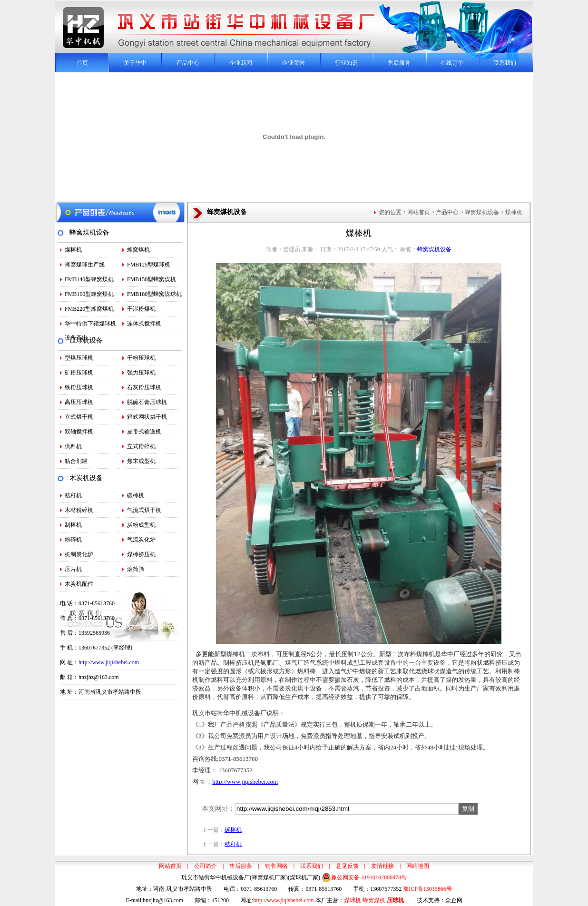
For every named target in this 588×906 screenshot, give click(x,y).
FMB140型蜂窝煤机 (89, 279)
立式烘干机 (79, 417)
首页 (82, 63)
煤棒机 (73, 250)
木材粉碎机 (79, 510)
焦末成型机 (141, 461)
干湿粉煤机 (141, 309)
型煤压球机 (79, 358)
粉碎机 (73, 540)
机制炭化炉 (79, 554)
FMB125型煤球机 (149, 265)
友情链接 (382, 866)
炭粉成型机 (141, 525)
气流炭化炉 (141, 540)
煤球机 (353, 900)
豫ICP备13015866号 (427, 889)
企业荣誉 (294, 63)
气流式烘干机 (144, 510)
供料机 (73, 446)
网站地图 (418, 866)
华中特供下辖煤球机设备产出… (90, 325)
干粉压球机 (141, 358)
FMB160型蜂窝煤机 (89, 294)
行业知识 (346, 63)
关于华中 (135, 63)
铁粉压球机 (79, 387)
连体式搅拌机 (144, 324)
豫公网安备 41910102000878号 (364, 877)
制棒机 (73, 525)
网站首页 (419, 212)
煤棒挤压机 (141, 554)
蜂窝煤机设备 (89, 232)
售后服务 (399, 63)
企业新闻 (241, 63)
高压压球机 (79, 402)
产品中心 (188, 63)
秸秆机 (73, 495)
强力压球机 (141, 373)
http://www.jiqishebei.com (109, 662)
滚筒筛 (136, 569)
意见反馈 (347, 866)
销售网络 (276, 866)
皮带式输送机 (144, 432)
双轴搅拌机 (79, 432)
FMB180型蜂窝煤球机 (154, 294)
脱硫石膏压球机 (147, 402)
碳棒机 (136, 495)
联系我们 (505, 63)
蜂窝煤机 (138, 250)
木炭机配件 (79, 584)
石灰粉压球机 (144, 387)
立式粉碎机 (141, 446)
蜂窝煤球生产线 (85, 265)
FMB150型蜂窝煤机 (152, 279)
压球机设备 (86, 340)
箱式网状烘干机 (147, 417)
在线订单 (452, 63)
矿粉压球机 (79, 373)
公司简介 (206, 866)
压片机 (73, 569)
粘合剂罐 (76, 461)
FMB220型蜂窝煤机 (89, 309)
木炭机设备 (86, 478)
